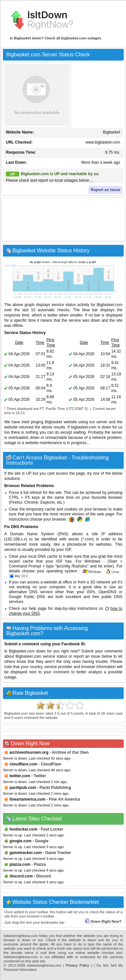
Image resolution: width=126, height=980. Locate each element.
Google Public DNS (27, 597)
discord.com (21, 876)
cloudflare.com (23, 764)
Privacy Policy (78, 965)
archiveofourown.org (29, 752)
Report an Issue (105, 190)
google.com (20, 841)
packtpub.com (23, 788)
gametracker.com (26, 853)
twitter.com (20, 776)
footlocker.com (23, 829)
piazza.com (20, 864)
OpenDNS (108, 592)
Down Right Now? (103, 921)
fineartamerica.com (27, 799)
